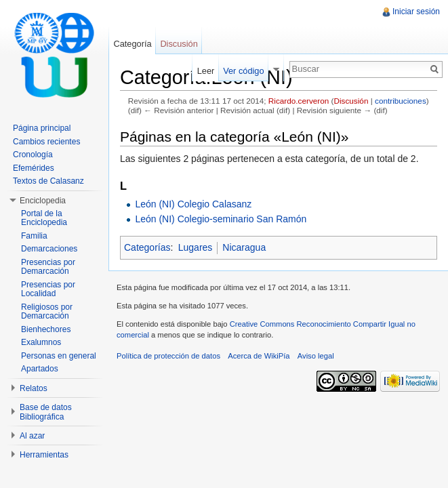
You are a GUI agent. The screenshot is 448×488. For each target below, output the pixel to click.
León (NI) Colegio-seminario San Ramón (221, 219)
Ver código (243, 71)
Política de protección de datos (168, 356)
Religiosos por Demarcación (47, 312)
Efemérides (34, 168)
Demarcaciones (49, 249)
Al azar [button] (32, 436)
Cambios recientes (46, 142)
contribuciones (401, 101)
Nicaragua (244, 247)
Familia (34, 236)
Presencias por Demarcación (48, 267)
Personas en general (59, 356)
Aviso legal (316, 356)
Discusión (351, 101)
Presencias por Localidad (48, 289)
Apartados (40, 369)
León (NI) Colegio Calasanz (193, 204)
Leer (206, 71)
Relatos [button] (34, 388)
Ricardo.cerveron (299, 101)
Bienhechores (46, 329)
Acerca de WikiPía (259, 356)
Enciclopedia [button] (43, 201)
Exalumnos (41, 342)
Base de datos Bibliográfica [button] (46, 412)
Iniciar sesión (416, 12)
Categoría (132, 44)
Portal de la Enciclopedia (44, 218)
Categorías (147, 247)
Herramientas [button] (44, 455)
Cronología (33, 155)
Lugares (196, 247)
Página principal (42, 128)
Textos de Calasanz (48, 181)
